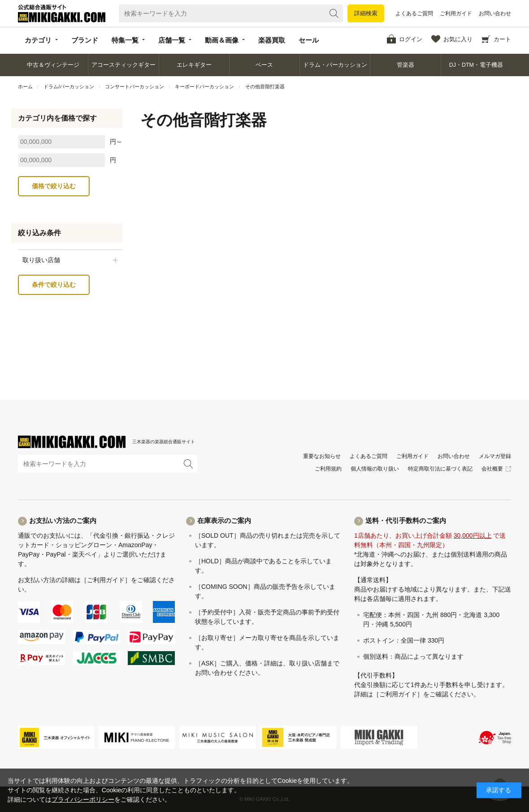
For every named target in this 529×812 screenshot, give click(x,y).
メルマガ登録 (495, 456)
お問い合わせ (495, 13)
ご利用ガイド (456, 13)
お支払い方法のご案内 (63, 520)
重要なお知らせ (322, 456)
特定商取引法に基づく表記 (440, 469)
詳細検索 (366, 13)
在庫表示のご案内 (224, 520)
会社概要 (492, 469)
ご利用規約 (328, 469)
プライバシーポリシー (83, 799)
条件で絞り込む (54, 285)
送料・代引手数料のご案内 (406, 520)
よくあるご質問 (414, 13)
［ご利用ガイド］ (106, 580)
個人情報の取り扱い (375, 469)
